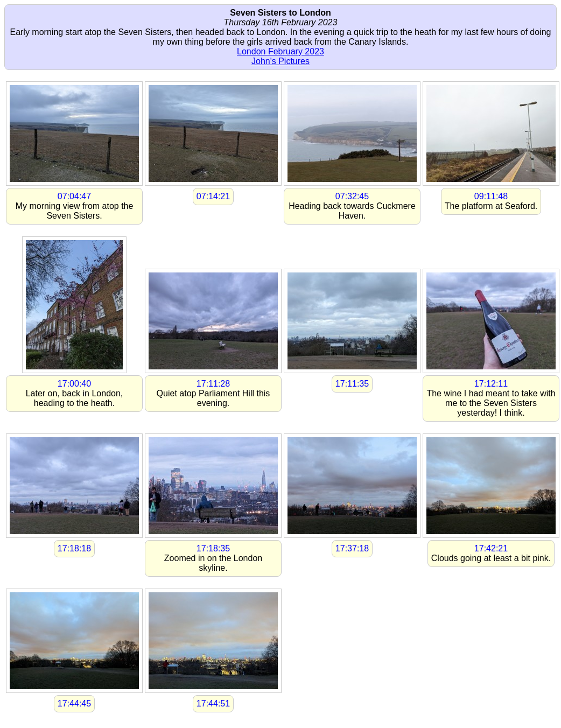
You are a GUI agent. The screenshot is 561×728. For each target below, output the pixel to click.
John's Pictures (280, 61)
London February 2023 (280, 51)
